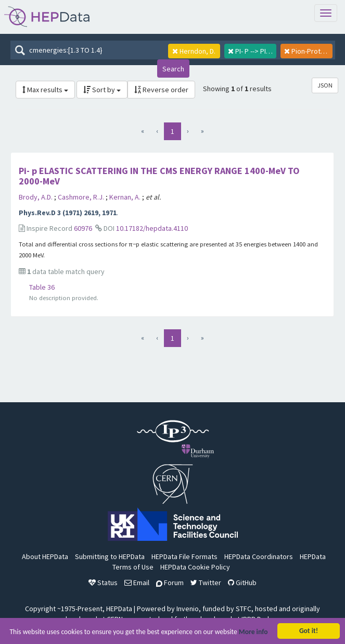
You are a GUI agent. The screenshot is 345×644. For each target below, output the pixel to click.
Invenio (188, 609)
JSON (325, 85)
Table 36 (42, 287)
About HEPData (45, 556)
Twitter (206, 583)
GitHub (242, 583)
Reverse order (161, 90)
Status (103, 583)
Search (173, 69)
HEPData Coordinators (259, 556)
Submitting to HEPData (110, 556)
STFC (244, 609)
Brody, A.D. (36, 197)
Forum (170, 583)
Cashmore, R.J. (82, 197)
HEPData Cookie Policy (195, 567)
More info (253, 633)
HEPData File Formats (184, 556)
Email (137, 583)
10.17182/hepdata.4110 (152, 228)
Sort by (102, 90)
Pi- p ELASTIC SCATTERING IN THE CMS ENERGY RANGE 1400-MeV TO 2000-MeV (159, 176)
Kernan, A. (126, 197)
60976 (83, 228)
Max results (45, 90)
